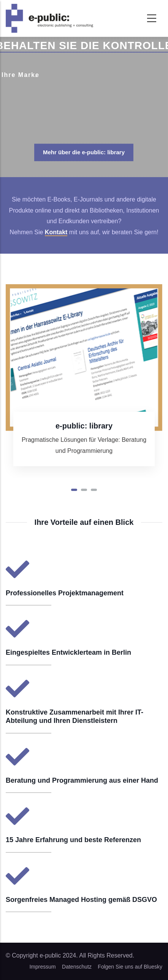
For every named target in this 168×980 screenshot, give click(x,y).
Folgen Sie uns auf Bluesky (130, 967)
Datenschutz (77, 967)
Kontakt (56, 232)
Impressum (42, 967)
